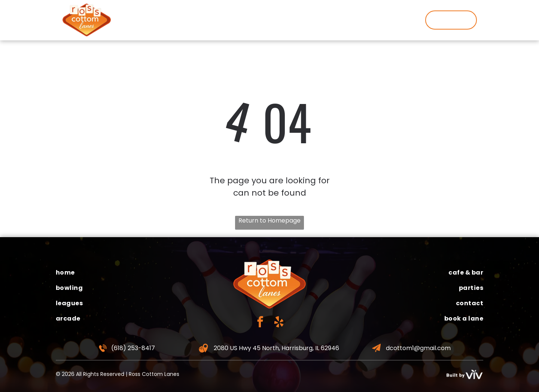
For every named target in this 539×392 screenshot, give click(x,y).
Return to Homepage (269, 220)
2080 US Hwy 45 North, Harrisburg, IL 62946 (276, 348)
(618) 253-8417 (133, 348)
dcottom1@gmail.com (418, 348)
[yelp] (279, 323)
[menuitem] (133, 20)
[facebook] (260, 323)
